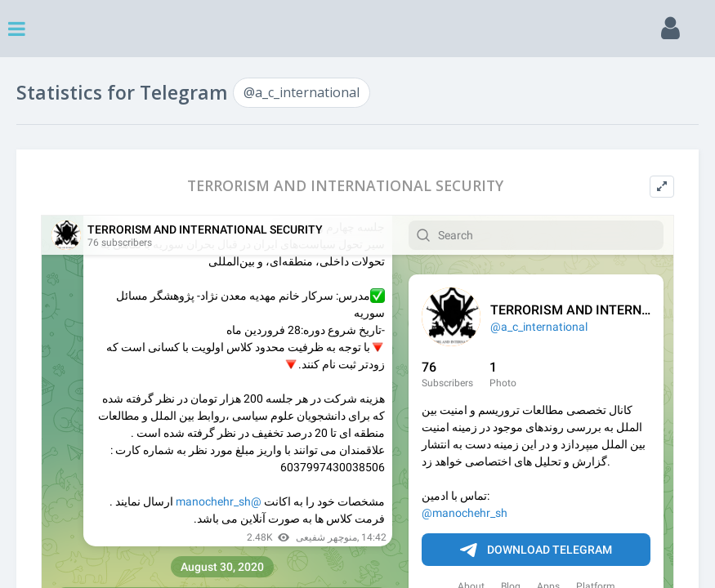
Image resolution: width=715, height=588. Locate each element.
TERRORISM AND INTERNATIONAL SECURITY (345, 186)
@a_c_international (302, 92)
